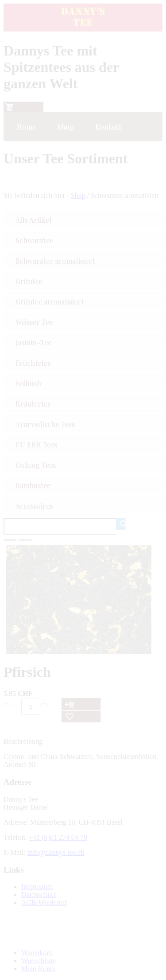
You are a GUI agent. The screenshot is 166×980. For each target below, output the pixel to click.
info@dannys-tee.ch (56, 852)
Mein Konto (39, 969)
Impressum (37, 887)
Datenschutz (39, 895)
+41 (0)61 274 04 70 (58, 837)
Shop (78, 196)
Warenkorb (37, 953)
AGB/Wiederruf (44, 903)
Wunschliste (39, 961)
